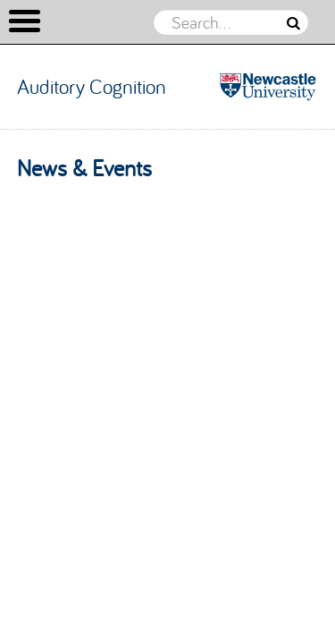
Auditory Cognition (92, 86)
